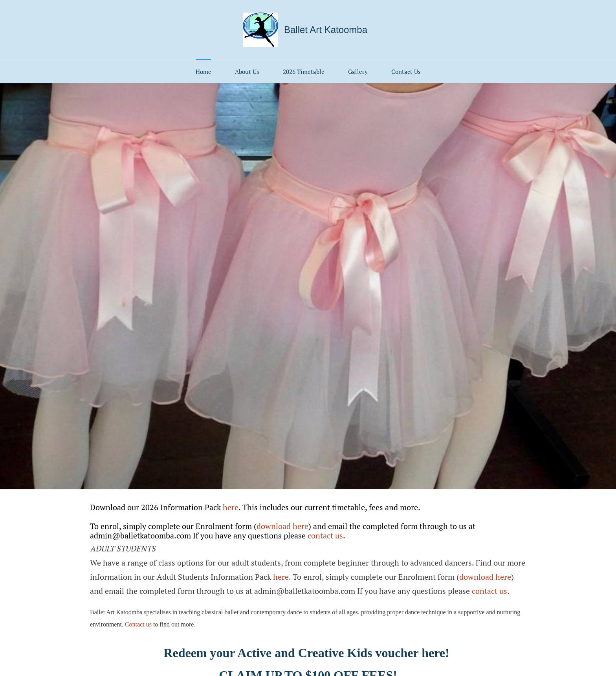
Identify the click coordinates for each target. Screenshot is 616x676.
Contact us (138, 624)
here (231, 507)
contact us (325, 535)
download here (282, 526)
